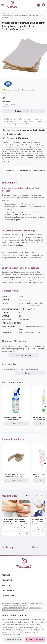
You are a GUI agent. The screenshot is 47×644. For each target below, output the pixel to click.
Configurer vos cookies (14, 639)
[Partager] (4, 98)
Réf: (3, 93)
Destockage (8, 547)
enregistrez (31, 121)
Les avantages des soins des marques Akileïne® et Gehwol (14, 520)
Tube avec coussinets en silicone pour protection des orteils (15, 475)
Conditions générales (8, 606)
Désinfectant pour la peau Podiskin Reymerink (13, 418)
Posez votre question (29, 90)
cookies (37, 622)
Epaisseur (6, 101)
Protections (5, 13)
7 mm (13, 105)
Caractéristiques (24, 171)
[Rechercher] (39, 5)
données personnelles (17, 632)
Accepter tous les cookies (35, 639)
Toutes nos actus (32, 496)
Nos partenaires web (21, 606)
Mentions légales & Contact (34, 603)
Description (9, 171)
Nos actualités (10, 496)
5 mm (6, 105)
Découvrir (35, 547)
